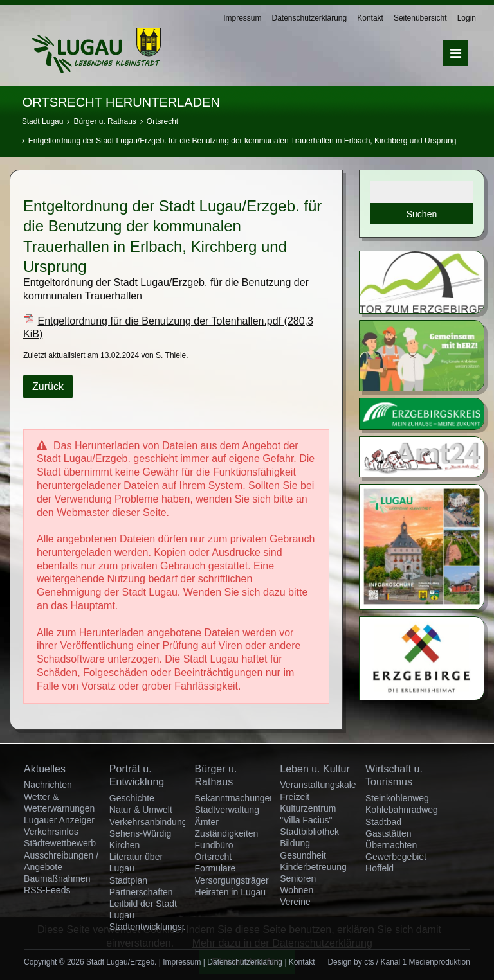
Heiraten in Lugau (231, 892)
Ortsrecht (162, 121)
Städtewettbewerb (60, 843)
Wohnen (297, 890)
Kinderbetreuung (313, 867)
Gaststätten (389, 833)
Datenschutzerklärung (309, 18)
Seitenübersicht (420, 18)
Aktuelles (45, 769)
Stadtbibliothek (309, 832)
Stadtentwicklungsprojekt (159, 927)
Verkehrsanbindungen (153, 822)
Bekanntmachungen (235, 798)
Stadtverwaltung (227, 810)
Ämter (207, 822)
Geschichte (132, 798)
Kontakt (370, 18)
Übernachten (391, 845)
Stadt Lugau (43, 121)
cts (369, 962)
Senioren (298, 878)
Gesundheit (303, 855)
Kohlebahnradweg (402, 810)
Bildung (295, 843)
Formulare (215, 868)
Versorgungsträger (232, 880)
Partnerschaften (141, 892)
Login (467, 18)
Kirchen (124, 845)
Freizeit (295, 797)
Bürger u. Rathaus (105, 121)
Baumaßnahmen (57, 878)
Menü (456, 53)
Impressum (242, 18)
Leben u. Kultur (315, 769)
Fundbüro (214, 845)
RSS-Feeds (47, 890)
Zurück (48, 387)
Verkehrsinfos (51, 832)
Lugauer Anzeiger (59, 820)
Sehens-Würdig (141, 833)
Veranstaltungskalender (327, 785)
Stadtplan (128, 880)
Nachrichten (48, 785)
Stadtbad (383, 822)
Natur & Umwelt (141, 810)
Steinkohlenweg (397, 798)
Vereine (295, 902)
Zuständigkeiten (227, 833)
